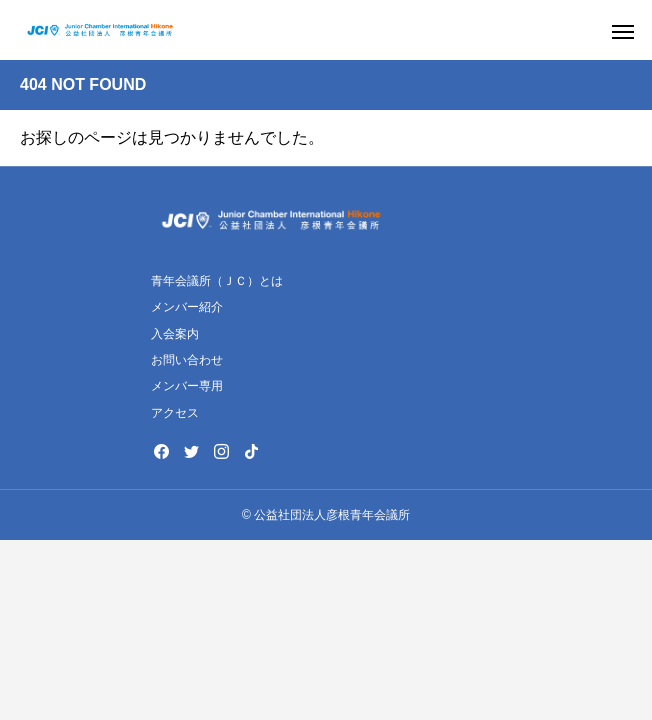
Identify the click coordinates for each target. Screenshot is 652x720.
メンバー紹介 (187, 307)
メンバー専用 (187, 386)
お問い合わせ (187, 360)
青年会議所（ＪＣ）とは (217, 281)
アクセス (175, 413)
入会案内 (175, 334)
